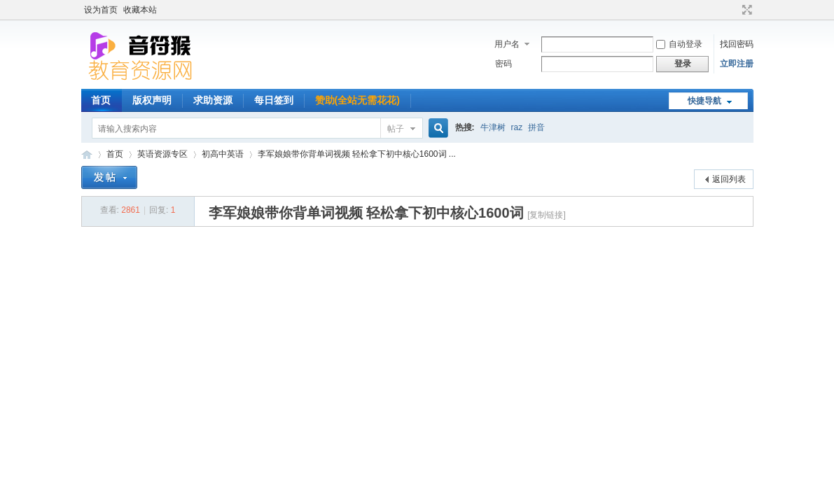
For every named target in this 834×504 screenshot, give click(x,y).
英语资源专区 (162, 154)
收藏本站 (140, 10)
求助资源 (213, 100)
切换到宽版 (745, 10)
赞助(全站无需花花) (357, 100)
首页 (101, 100)
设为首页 (101, 10)
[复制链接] (547, 215)
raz (517, 127)
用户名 (507, 44)
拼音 (536, 127)
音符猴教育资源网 (87, 154)
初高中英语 (223, 154)
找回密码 (737, 44)
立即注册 (737, 64)
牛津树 (493, 127)
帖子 (396, 129)
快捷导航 (704, 101)
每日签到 (274, 100)
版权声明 (152, 100)
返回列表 (729, 179)
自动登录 (679, 44)
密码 (503, 64)
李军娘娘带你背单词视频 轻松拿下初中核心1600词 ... (357, 154)
